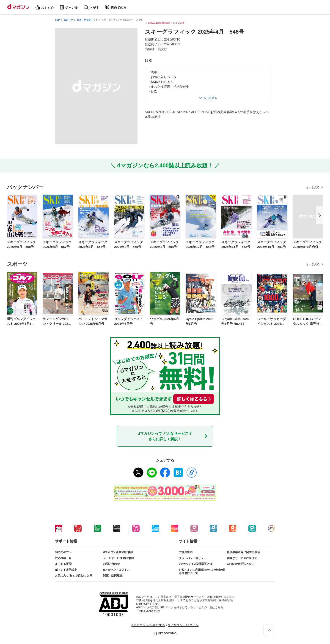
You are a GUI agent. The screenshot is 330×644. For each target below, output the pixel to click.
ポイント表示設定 (66, 570)
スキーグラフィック (87, 20)
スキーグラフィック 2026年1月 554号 (164, 244)
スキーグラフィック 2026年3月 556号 (93, 244)
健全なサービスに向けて (242, 558)
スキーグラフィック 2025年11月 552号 (236, 244)
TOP (57, 20)
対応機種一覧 (63, 558)
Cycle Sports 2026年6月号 (199, 321)
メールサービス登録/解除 (119, 558)
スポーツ (68, 20)
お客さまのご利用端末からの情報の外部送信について (202, 572)
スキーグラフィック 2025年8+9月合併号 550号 (308, 245)
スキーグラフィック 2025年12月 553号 (200, 244)
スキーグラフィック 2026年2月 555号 (129, 244)
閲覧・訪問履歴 (113, 576)
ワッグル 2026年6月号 (164, 321)
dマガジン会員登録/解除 (118, 552)
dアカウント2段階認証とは (195, 564)
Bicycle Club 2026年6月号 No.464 (235, 321)
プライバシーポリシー (192, 558)
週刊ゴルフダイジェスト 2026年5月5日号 (21, 322)
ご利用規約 (186, 552)
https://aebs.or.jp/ (149, 611)
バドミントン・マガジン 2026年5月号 (93, 321)
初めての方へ (63, 552)
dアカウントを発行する (148, 625)
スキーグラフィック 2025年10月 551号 (272, 244)
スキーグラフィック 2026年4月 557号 (57, 244)
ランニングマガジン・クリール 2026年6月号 (56, 322)
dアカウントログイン (116, 570)
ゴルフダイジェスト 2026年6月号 (129, 321)
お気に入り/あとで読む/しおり (74, 576)
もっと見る (313, 187)
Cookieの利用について (241, 564)
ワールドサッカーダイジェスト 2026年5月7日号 (272, 322)
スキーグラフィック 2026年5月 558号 (21, 244)
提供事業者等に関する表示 (243, 552)
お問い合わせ (111, 564)
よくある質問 (63, 564)
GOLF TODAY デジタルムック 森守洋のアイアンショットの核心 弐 (308, 322)
